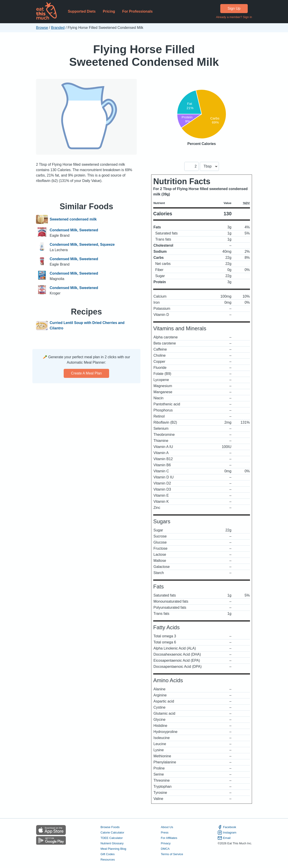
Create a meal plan (87, 373)
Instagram (227, 833)
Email (224, 838)
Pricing (109, 11)
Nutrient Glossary (112, 843)
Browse (42, 28)
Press (165, 832)
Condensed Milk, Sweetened (74, 230)
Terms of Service (172, 854)
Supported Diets (82, 11)
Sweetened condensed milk (73, 219)
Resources (108, 860)
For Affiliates (169, 838)
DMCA (165, 849)
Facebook (227, 827)
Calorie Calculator (112, 832)
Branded (58, 28)
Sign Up (234, 8)
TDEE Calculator (112, 838)
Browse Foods (110, 827)
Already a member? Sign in (234, 17)
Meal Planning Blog (113, 849)
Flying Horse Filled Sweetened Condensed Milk (144, 56)
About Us (167, 827)
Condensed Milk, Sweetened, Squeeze (82, 245)
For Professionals (137, 11)
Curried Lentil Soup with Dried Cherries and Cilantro (87, 325)
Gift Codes (108, 854)
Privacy (166, 843)
